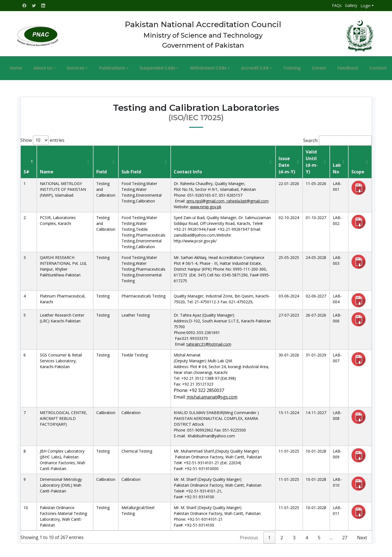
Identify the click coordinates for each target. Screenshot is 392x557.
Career (303, 66)
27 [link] (345, 534)
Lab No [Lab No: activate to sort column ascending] (337, 165)
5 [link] (319, 534)
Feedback (326, 66)
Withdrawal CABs (208, 66)
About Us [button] (64, 66)
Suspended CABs (163, 66)
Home (43, 66)
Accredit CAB (250, 66)
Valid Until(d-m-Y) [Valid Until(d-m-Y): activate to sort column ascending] (312, 158)
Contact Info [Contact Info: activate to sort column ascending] (188, 168)
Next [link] (362, 534)
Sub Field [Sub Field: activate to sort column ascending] (131, 168)
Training (281, 66)
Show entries (42, 137)
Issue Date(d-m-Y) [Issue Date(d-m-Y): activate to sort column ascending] (287, 162)
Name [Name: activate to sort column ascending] (47, 168)
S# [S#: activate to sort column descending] (26, 168)
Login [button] (365, 6)
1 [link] (269, 534)
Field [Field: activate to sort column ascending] (102, 168)
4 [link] (307, 534)
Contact (351, 66)
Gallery (351, 5)
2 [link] (282, 534)
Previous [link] (249, 534)
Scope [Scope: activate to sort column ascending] (358, 168)
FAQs (337, 5)
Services (92, 66)
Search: (338, 137)
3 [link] (294, 534)
